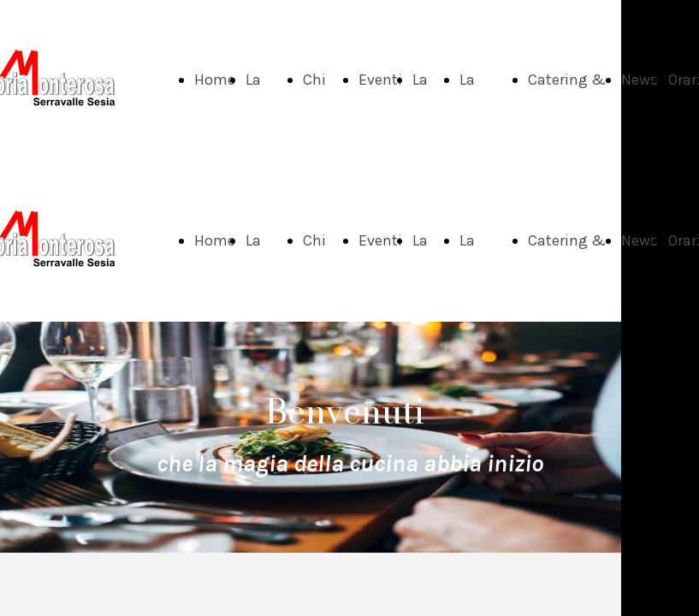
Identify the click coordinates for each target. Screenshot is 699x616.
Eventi (380, 80)
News (640, 80)
